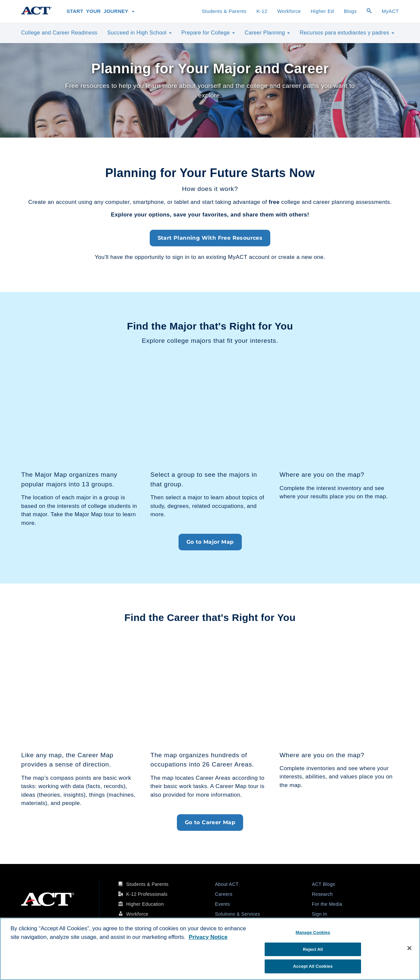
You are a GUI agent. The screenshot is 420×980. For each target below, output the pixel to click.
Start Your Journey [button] (101, 11)
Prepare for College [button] (208, 33)
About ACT (227, 884)
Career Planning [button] (267, 33)
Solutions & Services (237, 914)
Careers (224, 894)
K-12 (262, 11)
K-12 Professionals (147, 894)
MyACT (390, 11)
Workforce (289, 11)
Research (322, 894)
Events (222, 904)
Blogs (350, 11)
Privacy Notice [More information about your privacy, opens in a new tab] (208, 937)
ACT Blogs (324, 884)
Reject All (313, 949)
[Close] (409, 948)
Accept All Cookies (313, 966)
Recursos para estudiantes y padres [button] (347, 33)
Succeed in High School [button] (139, 33)
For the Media (327, 904)
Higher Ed (322, 11)
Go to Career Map (210, 822)
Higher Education (145, 904)
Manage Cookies (313, 932)
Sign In (320, 914)
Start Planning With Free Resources (210, 238)
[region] (210, 949)
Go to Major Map (210, 542)
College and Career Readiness (59, 33)
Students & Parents (224, 11)
